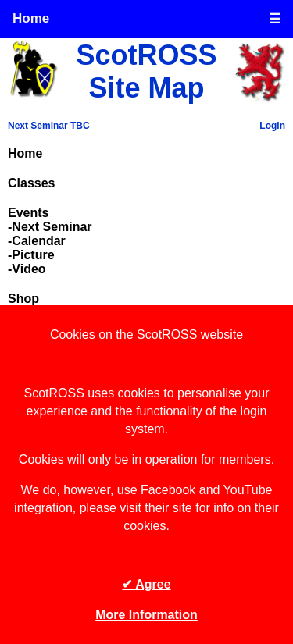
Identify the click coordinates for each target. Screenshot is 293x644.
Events (28, 213)
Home (31, 18)
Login (272, 126)
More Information (146, 615)
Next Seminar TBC (49, 126)
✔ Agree (146, 584)
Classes (32, 183)
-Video (27, 269)
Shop (23, 299)
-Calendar (37, 241)
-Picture (31, 255)
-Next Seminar (50, 227)
